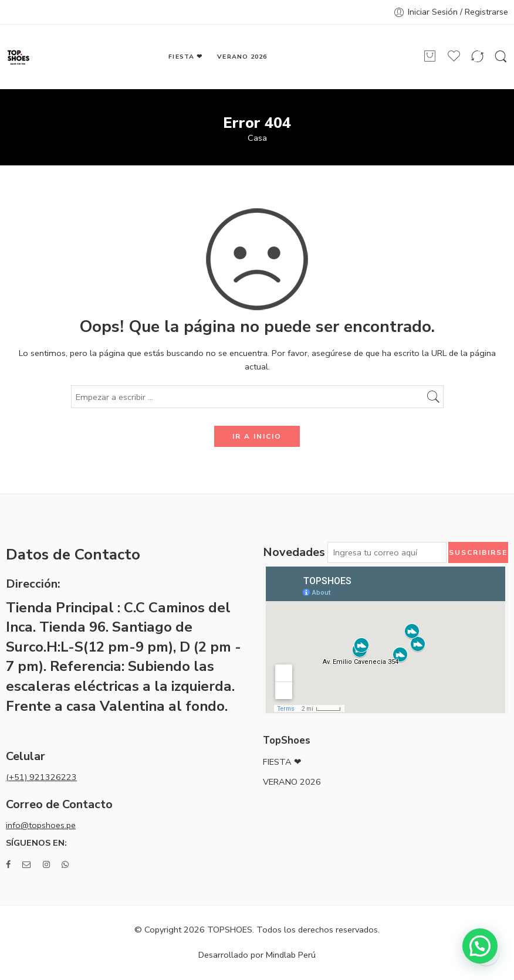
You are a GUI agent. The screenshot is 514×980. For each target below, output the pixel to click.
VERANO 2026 (242, 57)
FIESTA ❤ (185, 57)
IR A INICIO (257, 436)
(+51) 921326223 (41, 777)
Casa (257, 138)
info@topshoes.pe (41, 825)
